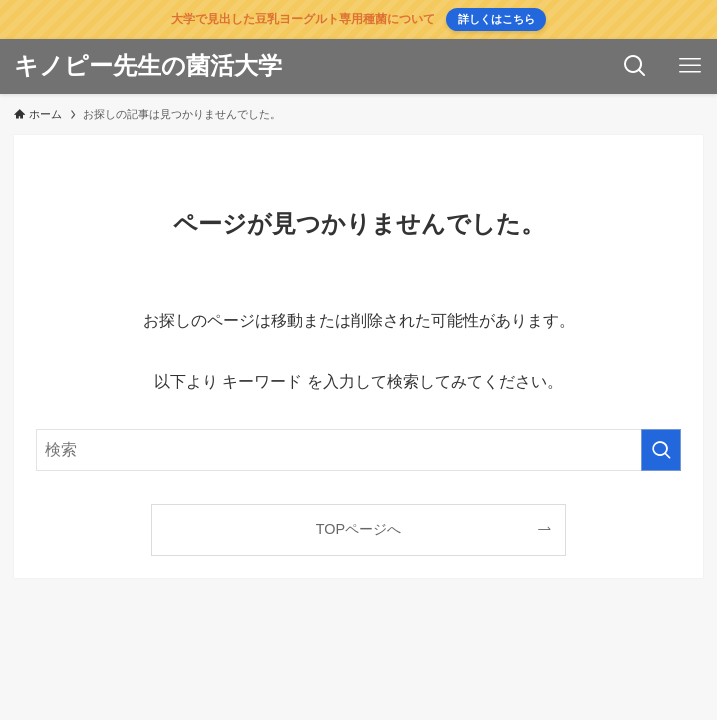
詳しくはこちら (496, 19)
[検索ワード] (358, 450)
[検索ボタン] (634, 66)
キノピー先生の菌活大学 (148, 66)
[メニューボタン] (689, 66)
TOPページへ (358, 529)
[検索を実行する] (661, 450)
